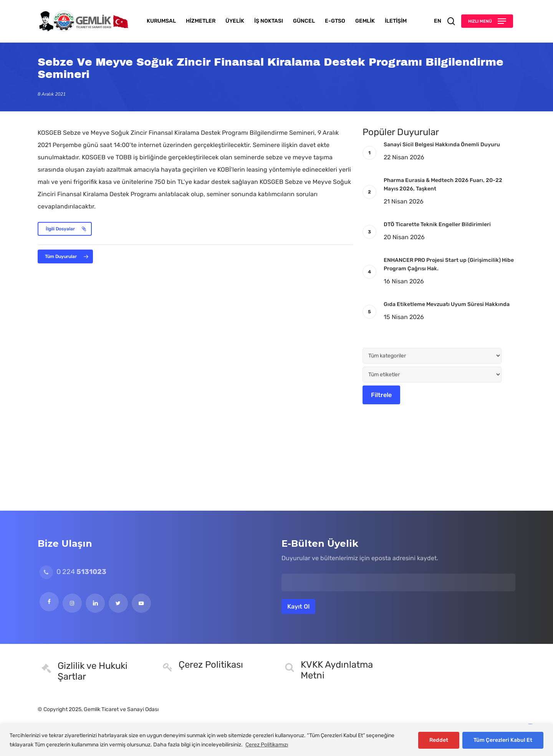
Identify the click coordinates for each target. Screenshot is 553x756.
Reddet (439, 740)
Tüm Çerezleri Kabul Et (503, 740)
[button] (487, 21)
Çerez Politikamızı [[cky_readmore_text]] (267, 745)
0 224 (73, 572)
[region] (276, 740)
